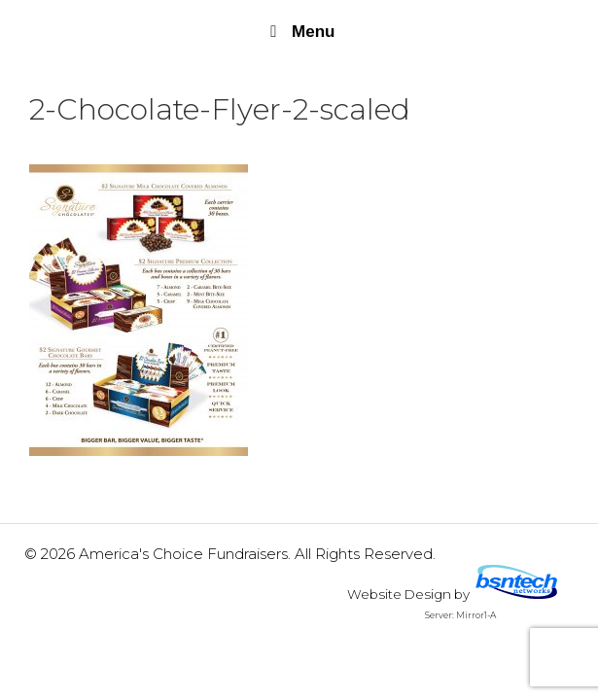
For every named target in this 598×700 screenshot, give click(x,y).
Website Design (399, 594)
